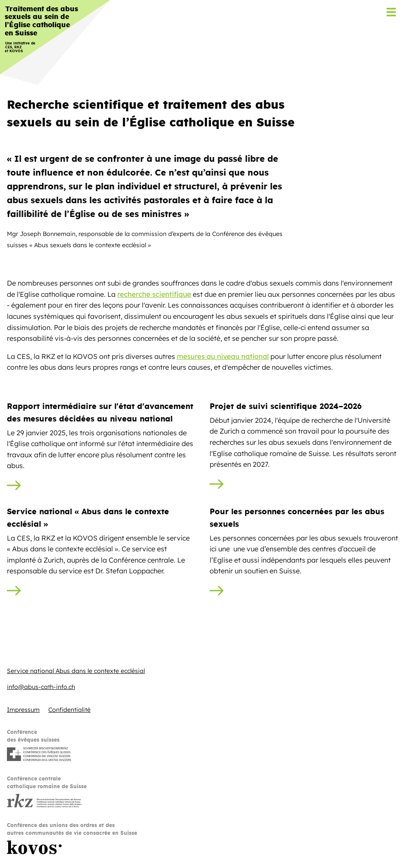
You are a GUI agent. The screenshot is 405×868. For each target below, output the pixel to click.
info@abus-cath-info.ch (41, 687)
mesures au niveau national (223, 356)
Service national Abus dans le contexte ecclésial (76, 671)
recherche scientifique (154, 294)
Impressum (23, 710)
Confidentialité (69, 710)
